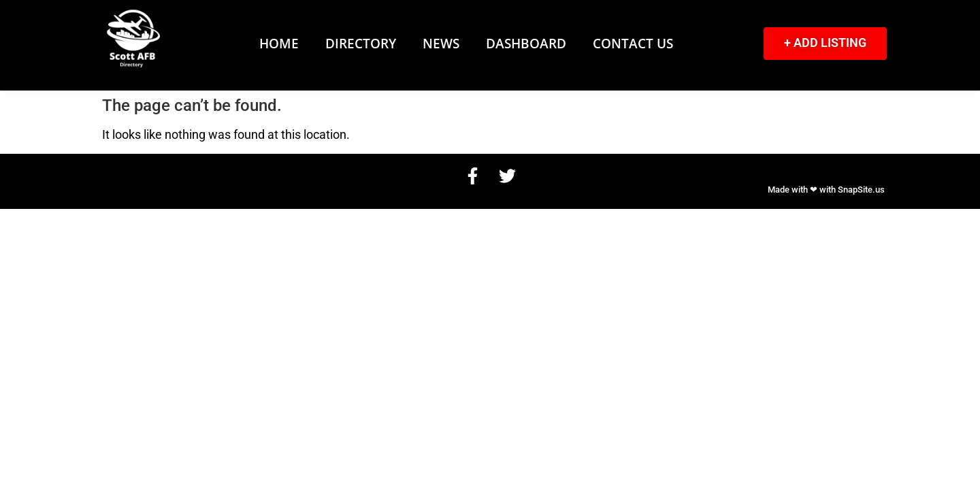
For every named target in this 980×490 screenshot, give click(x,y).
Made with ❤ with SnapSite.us (826, 190)
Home (279, 43)
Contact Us (633, 43)
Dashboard (526, 43)
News (441, 43)
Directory (361, 43)
